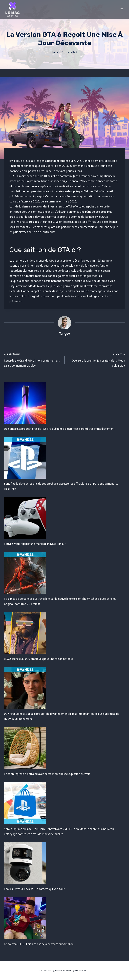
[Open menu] (122, 9)
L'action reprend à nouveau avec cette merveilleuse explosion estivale (47, 774)
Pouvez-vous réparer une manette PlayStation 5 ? (35, 544)
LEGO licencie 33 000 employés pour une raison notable (38, 659)
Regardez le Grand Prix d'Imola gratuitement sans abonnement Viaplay (33, 360)
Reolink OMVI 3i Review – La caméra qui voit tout (34, 889)
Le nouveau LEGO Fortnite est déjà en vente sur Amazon (39, 944)
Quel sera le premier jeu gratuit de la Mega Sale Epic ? (96, 360)
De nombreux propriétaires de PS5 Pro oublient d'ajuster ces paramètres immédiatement (59, 429)
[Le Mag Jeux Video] (12, 9)
